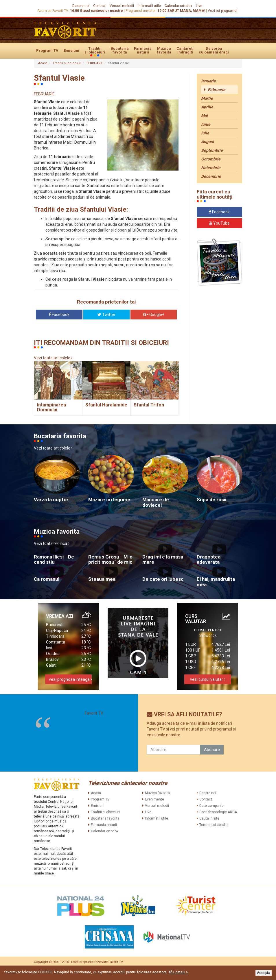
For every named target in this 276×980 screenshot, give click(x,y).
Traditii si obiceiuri (95, 51)
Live (199, 6)
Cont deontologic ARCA (218, 812)
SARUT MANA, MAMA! (186, 11)
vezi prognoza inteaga (70, 679)
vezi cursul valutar (208, 679)
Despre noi (81, 6)
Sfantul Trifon (149, 405)
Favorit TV (94, 713)
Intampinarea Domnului (51, 407)
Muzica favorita (164, 50)
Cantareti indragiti (185, 50)
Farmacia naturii (143, 50)
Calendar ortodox (178, 6)
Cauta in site (209, 818)
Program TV (47, 50)
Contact (100, 6)
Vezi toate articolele (53, 358)
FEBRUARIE (95, 63)
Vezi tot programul (222, 11)
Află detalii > (178, 972)
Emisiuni (71, 50)
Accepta (264, 973)
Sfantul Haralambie (106, 405)
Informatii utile (149, 6)
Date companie (211, 806)
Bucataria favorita (120, 50)
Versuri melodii (122, 6)
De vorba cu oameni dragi (214, 50)
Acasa (43, 63)
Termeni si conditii (214, 825)
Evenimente (154, 799)
